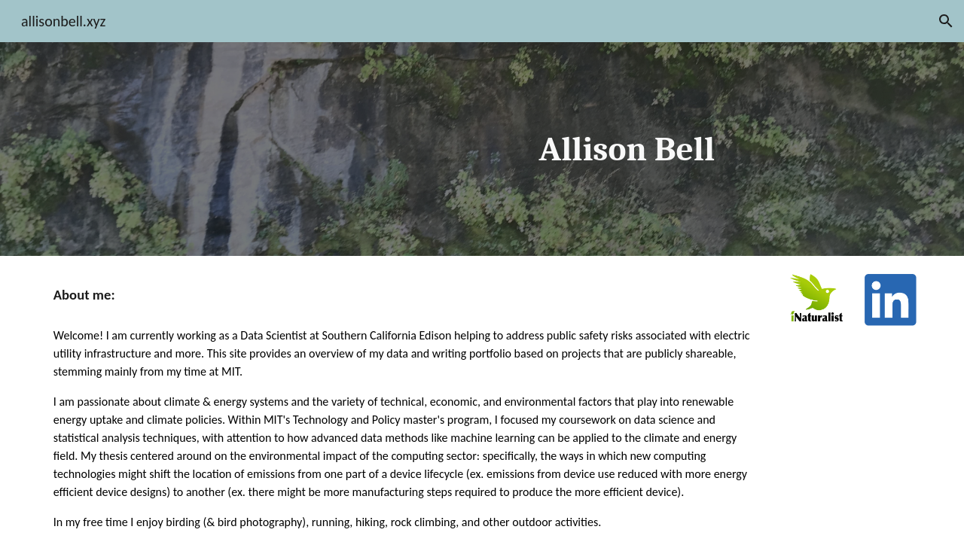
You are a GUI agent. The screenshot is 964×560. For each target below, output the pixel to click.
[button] (946, 21)
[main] (630, 149)
